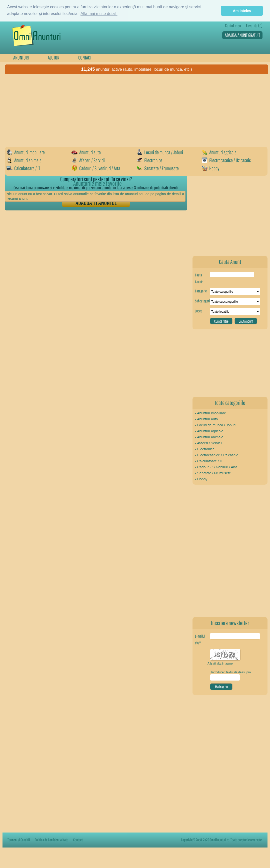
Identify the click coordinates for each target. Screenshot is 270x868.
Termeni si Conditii (19, 840)
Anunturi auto (86, 152)
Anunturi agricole (219, 152)
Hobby (210, 168)
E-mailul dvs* (200, 639)
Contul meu (233, 26)
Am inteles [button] (242, 11)
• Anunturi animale (209, 437)
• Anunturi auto (206, 419)
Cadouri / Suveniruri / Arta (96, 168)
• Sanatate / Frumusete (213, 473)
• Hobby (201, 479)
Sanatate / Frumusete (158, 168)
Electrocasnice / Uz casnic (226, 160)
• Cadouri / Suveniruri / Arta (216, 467)
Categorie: (201, 291)
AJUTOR (53, 57)
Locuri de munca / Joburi (160, 152)
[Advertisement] (47, 124)
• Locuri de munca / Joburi (215, 425)
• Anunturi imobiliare (210, 413)
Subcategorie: (202, 301)
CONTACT (85, 57)
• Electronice (205, 449)
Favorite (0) (254, 26)
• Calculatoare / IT (209, 461)
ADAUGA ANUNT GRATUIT (242, 35)
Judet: (199, 311)
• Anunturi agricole (209, 431)
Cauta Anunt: (199, 278)
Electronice (149, 160)
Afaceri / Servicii (88, 160)
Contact (78, 840)
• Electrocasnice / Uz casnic (216, 455)
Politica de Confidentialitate (51, 840)
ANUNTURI (21, 57)
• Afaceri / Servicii (208, 443)
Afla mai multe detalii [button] (99, 14)
